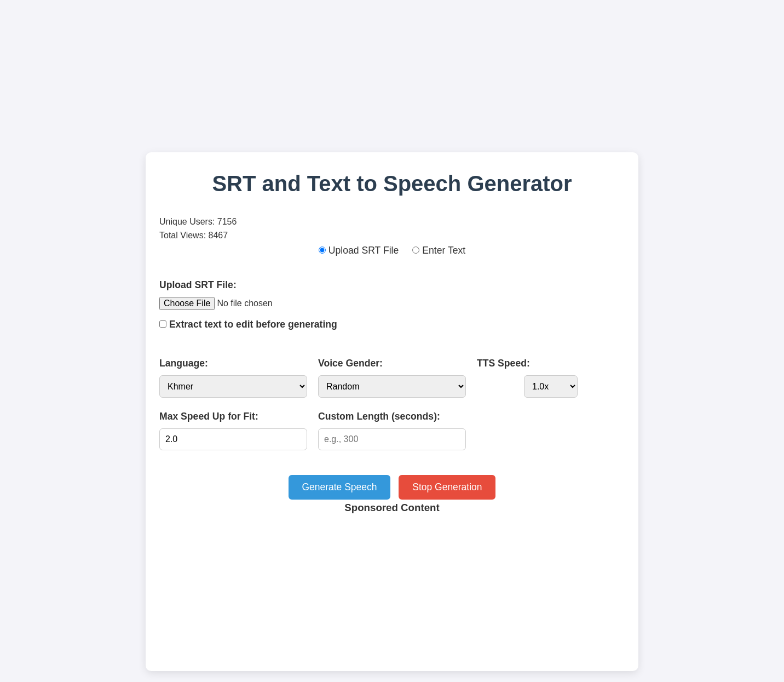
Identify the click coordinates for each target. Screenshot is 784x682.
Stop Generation (447, 487)
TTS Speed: (503, 363)
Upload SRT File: (198, 285)
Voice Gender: (350, 363)
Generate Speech (339, 487)
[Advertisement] (392, 79)
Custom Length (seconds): (379, 416)
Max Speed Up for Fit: (209, 416)
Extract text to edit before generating (248, 324)
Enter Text (439, 250)
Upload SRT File (359, 250)
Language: (184, 363)
